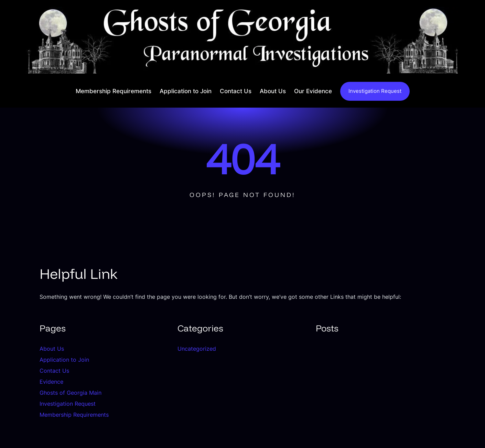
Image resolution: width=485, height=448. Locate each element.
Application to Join (64, 360)
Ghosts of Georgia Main (71, 393)
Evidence (51, 382)
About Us (52, 349)
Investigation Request (375, 91)
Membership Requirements (74, 415)
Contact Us (54, 371)
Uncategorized (197, 349)
